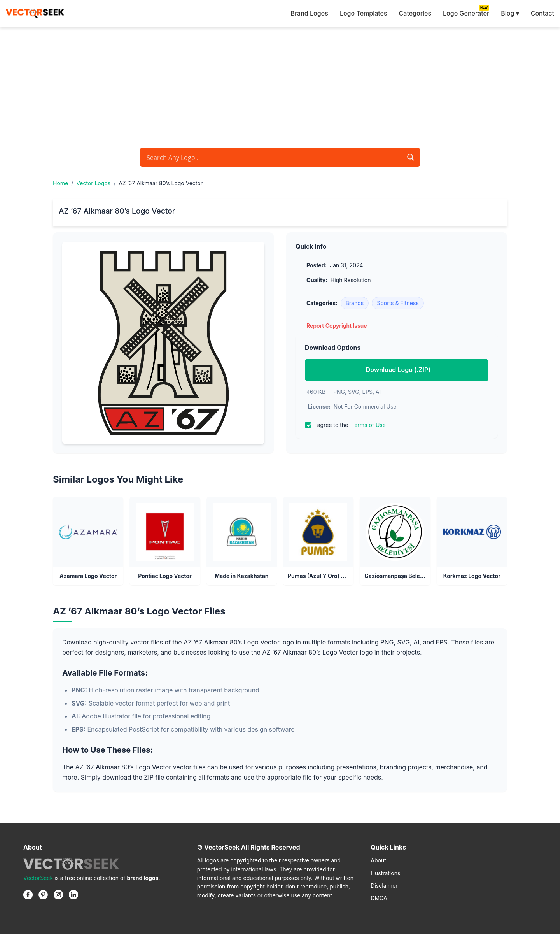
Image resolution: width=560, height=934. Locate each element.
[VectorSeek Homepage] (35, 14)
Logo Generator (466, 13)
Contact (542, 13)
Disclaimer (384, 886)
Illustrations (385, 873)
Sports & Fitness (398, 303)
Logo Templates (364, 13)
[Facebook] (28, 895)
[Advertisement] (280, 86)
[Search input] (273, 157)
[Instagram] (58, 895)
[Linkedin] (73, 895)
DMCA (379, 898)
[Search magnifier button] (411, 157)
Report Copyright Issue (337, 326)
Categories (415, 13)
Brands (355, 303)
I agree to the (345, 425)
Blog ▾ (510, 13)
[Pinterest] (43, 895)
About (378, 860)
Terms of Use (368, 425)
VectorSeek (38, 878)
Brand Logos (309, 13)
